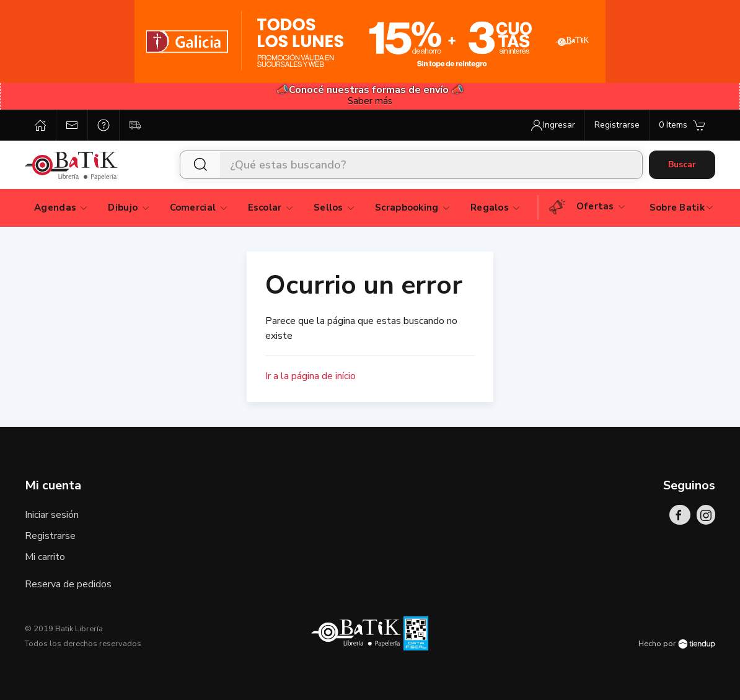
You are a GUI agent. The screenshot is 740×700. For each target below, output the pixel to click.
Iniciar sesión (52, 515)
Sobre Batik (682, 208)
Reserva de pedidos (68, 584)
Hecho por (677, 644)
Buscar (682, 164)
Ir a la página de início (311, 376)
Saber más (370, 101)
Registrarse (50, 536)
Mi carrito (45, 557)
